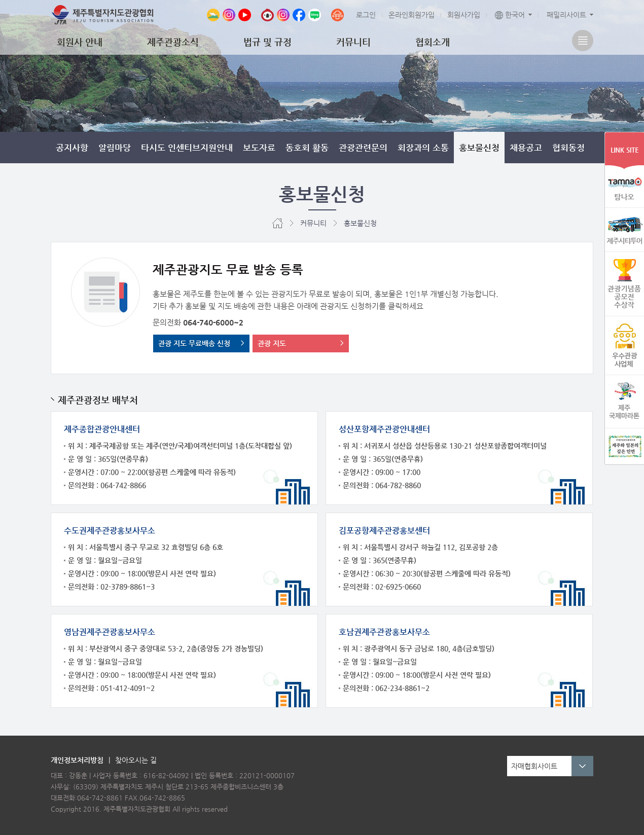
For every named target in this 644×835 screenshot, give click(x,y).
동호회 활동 (307, 148)
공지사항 (72, 148)
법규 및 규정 (267, 42)
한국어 (510, 15)
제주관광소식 (173, 42)
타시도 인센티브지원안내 (187, 148)
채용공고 (526, 148)
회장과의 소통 (423, 148)
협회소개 (433, 42)
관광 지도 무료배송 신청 (194, 343)
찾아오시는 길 (136, 760)
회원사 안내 (80, 42)
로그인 (366, 15)
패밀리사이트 (566, 15)
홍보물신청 (479, 148)
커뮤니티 (353, 42)
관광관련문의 (363, 148)
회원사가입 (464, 15)
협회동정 (568, 148)
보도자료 (259, 148)
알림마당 (115, 148)
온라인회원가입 (412, 15)
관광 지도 (272, 343)
